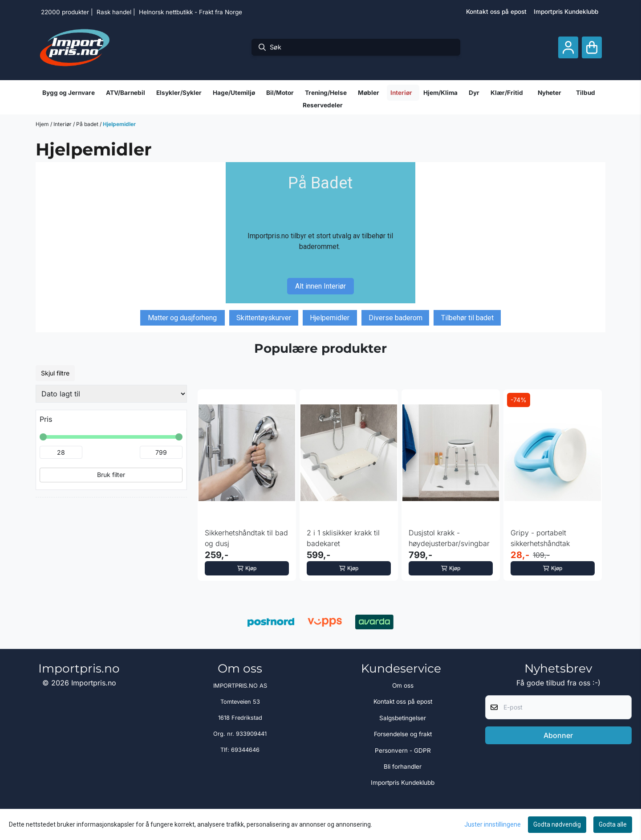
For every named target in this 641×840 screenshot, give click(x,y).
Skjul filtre (55, 373)
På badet (88, 124)
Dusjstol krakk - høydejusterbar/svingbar (449, 538)
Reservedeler (323, 105)
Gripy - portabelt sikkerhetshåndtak (540, 538)
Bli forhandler (403, 767)
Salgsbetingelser (403, 718)
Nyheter (550, 93)
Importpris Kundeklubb (566, 12)
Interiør (63, 124)
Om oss (403, 685)
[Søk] (356, 47)
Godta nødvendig (557, 824)
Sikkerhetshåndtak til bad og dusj (246, 538)
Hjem (43, 124)
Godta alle (613, 824)
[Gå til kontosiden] (568, 47)
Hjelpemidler (119, 124)
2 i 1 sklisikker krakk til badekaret (343, 538)
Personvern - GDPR (403, 750)
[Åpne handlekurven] (592, 47)
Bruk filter (111, 475)
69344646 (245, 750)
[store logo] (75, 47)
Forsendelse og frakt (403, 734)
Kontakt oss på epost (496, 12)
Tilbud (586, 93)
